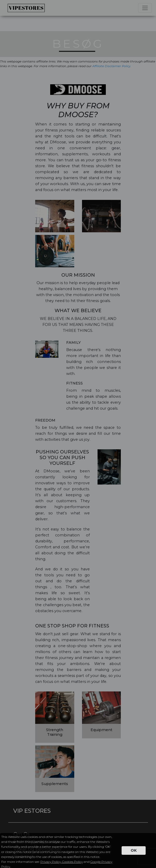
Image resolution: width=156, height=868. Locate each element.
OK (134, 850)
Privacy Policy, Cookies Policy (62, 862)
